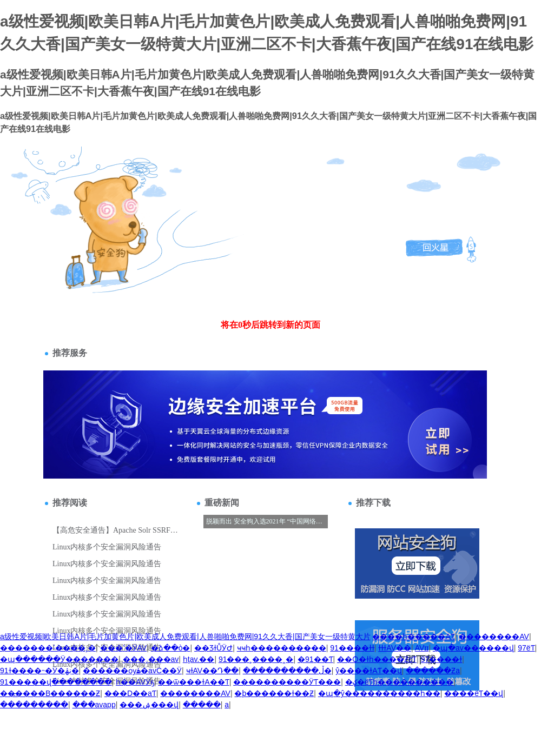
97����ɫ (442, 659)
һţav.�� (199, 659)
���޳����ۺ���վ (149, 705)
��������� (34, 705)
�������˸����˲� (48, 648)
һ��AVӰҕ (135, 682)
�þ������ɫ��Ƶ (274, 693)
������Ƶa (433, 671)
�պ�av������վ (473, 648)
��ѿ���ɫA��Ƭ (193, 682)
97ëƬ (526, 648)
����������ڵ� (287, 671)
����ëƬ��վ (474, 693)
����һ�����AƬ (413, 636)
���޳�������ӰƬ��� (287, 682)
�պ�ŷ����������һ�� (379, 693)
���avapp (94, 705)
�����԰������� (202, 705)
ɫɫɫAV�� (395, 648)
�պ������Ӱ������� (59, 659)
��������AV (494, 636)
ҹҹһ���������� (282, 648)
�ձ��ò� (171, 648)
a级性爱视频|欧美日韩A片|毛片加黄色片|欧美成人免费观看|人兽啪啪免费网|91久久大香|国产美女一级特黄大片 (185, 636)
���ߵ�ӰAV (124, 648)
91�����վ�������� (56, 682)
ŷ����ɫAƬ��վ (368, 671)
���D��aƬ (130, 693)
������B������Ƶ (50, 693)
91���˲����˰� (256, 659)
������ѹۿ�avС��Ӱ (132, 671)
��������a (227, 705)
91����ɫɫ (352, 648)
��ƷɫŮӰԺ (213, 648)
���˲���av (151, 659)
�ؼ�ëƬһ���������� (400, 682)
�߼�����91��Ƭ (315, 659)
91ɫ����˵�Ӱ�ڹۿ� (39, 671)
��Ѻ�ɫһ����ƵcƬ (377, 659)
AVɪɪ (422, 648)
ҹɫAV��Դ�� (213, 671)
